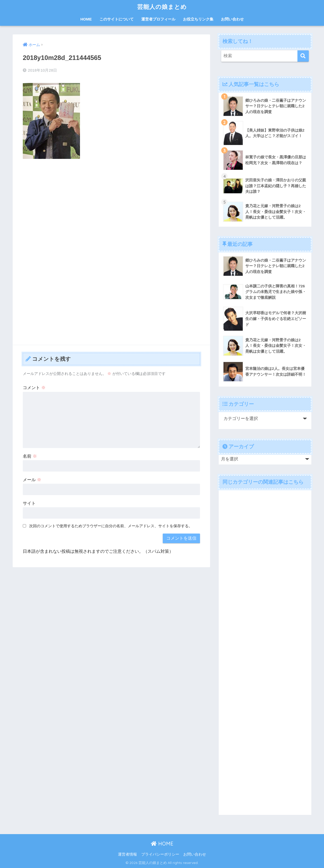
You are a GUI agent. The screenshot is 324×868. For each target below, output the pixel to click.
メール (32, 480)
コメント (34, 388)
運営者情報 (127, 854)
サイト (29, 503)
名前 (30, 456)
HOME (86, 19)
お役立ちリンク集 (198, 19)
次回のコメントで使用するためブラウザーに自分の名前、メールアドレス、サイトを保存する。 (111, 526)
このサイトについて (117, 19)
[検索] (303, 56)
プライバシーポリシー (160, 854)
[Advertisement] (111, 201)
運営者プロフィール (158, 19)
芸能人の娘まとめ (162, 7)
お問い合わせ (232, 19)
